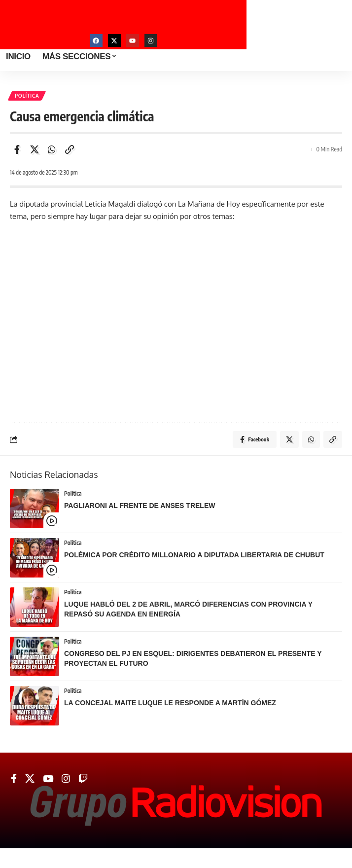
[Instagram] (66, 779)
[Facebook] (14, 779)
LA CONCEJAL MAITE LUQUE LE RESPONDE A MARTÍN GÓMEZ (170, 703)
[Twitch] (83, 779)
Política (27, 96)
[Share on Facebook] (17, 149)
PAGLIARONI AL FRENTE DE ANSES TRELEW (140, 506)
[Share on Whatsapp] (52, 149)
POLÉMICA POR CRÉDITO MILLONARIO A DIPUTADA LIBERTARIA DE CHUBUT (194, 555)
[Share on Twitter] (35, 149)
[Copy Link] (70, 149)
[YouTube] (48, 779)
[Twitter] (30, 779)
